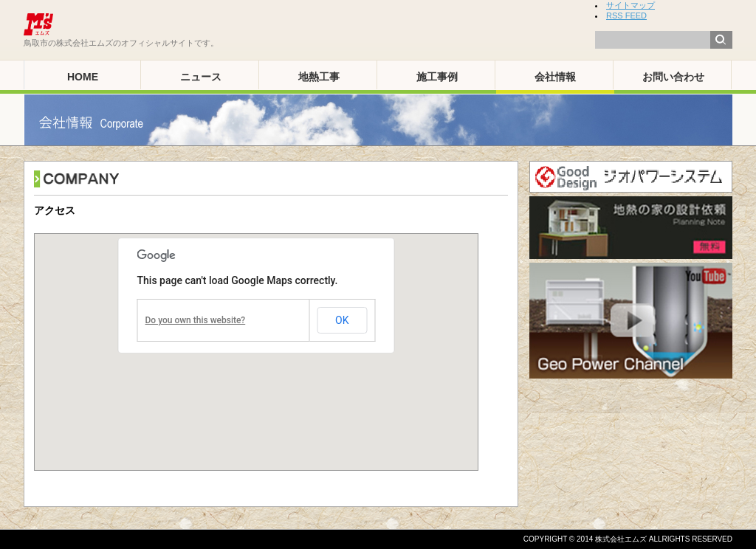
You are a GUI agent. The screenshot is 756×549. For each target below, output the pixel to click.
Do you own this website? (196, 320)
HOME (83, 77)
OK (342, 320)
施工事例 (437, 77)
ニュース (201, 77)
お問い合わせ (673, 77)
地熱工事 (319, 77)
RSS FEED (626, 15)
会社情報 (555, 77)
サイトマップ (630, 5)
